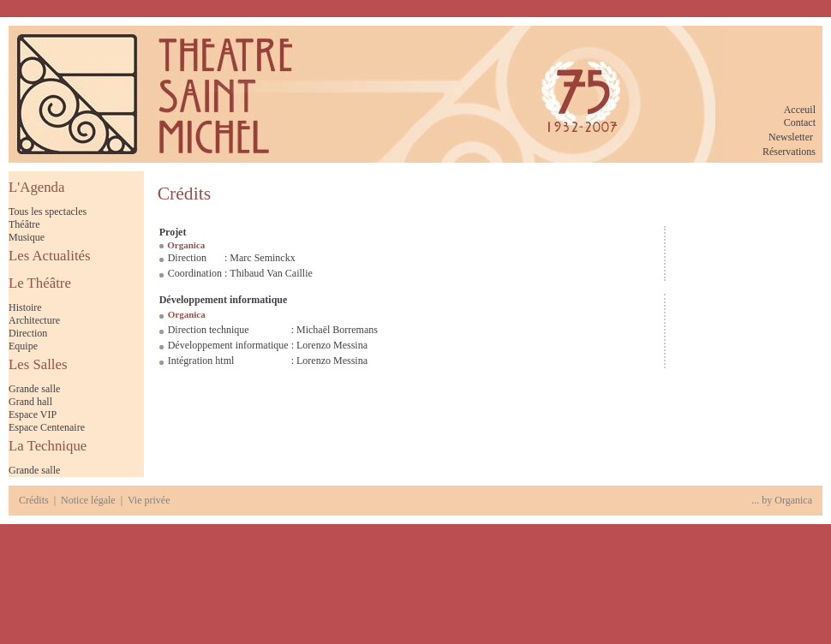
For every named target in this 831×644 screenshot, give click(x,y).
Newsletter (791, 137)
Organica (793, 500)
